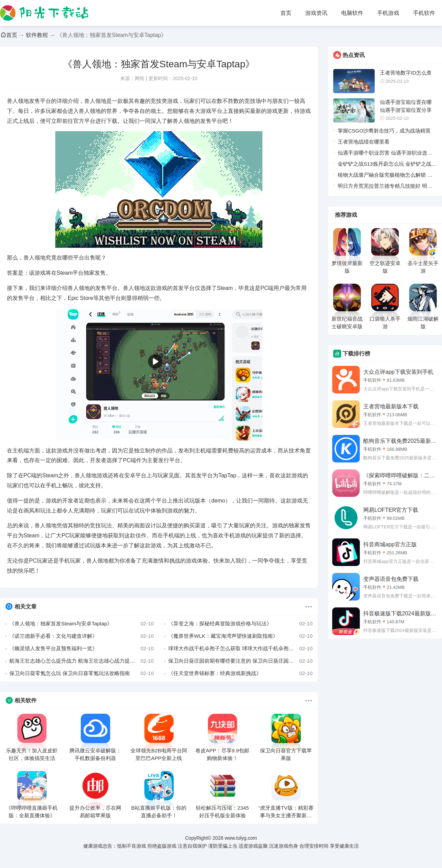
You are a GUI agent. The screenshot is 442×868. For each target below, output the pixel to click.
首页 (286, 13)
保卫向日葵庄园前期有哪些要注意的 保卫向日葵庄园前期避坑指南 (240, 661)
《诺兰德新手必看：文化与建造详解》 (81, 636)
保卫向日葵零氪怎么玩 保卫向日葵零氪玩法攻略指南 (81, 673)
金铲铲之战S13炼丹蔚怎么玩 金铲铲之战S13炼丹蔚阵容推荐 (385, 165)
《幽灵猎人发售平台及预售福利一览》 (81, 648)
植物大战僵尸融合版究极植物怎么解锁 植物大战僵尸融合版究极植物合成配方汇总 (385, 176)
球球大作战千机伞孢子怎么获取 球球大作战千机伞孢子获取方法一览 (240, 648)
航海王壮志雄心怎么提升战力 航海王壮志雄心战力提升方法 (81, 661)
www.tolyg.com (241, 838)
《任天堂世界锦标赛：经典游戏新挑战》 (240, 673)
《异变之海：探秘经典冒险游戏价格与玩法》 (240, 624)
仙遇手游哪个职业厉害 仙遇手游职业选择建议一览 (385, 154)
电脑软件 (352, 13)
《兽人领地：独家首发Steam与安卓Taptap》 (81, 624)
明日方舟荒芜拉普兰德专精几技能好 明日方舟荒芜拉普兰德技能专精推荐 (385, 187)
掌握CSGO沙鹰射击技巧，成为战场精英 (384, 131)
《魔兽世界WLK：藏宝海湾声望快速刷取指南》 (240, 636)
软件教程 (37, 35)
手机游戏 (388, 13)
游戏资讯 (316, 13)
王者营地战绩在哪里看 (364, 142)
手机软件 (424, 13)
